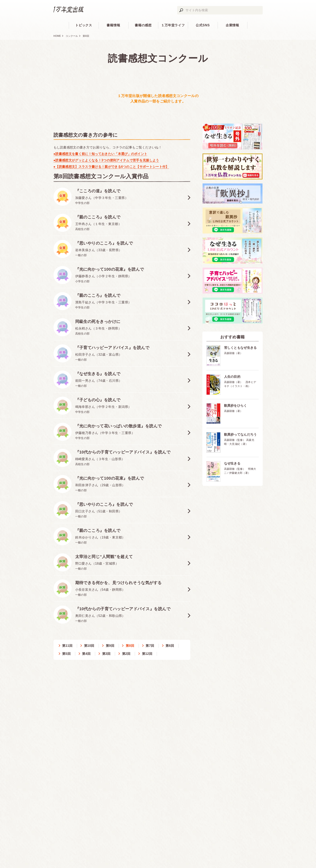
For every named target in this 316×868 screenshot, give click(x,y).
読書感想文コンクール (158, 58)
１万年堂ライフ (173, 25)
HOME (57, 36)
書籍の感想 (143, 25)
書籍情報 (113, 25)
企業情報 (233, 25)
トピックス (84, 25)
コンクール (72, 36)
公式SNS (203, 25)
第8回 (86, 36)
